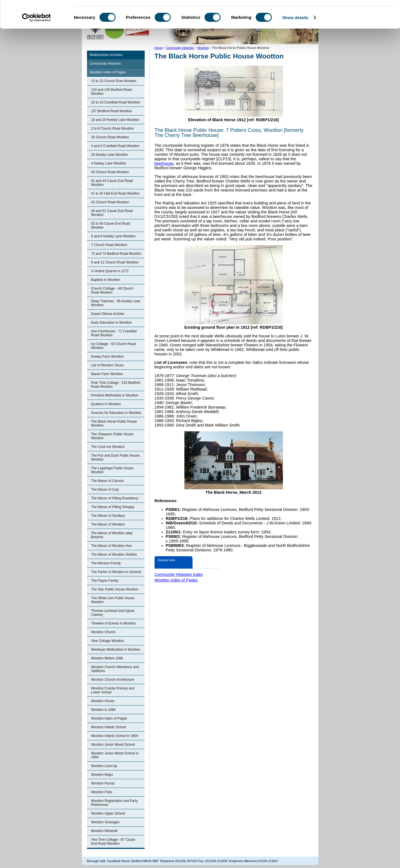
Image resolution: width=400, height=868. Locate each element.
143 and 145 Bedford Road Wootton (111, 92)
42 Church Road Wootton (110, 202)
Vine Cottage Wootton (108, 641)
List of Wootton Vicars (108, 365)
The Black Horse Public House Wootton (114, 423)
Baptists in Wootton (106, 280)
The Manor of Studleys (108, 516)
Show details (295, 43)
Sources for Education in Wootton (116, 413)
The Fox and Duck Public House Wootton (115, 457)
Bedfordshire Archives (106, 55)
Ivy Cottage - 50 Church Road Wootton (114, 346)
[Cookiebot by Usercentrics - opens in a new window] (36, 43)
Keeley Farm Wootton (108, 357)
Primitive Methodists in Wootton (115, 395)
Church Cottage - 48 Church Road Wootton (112, 290)
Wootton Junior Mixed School (113, 745)
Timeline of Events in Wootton (114, 623)
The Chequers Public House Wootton (112, 436)
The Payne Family (105, 581)
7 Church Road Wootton (109, 245)
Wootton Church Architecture (113, 680)
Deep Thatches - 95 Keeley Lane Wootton (116, 303)
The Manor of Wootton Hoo (112, 546)
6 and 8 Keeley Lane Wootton (113, 236)
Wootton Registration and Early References (115, 803)
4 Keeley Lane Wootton (109, 163)
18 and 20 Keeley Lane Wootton (115, 120)
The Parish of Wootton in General (116, 572)
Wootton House (103, 701)
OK (353, 14)
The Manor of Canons (108, 481)
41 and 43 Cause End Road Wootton (112, 183)
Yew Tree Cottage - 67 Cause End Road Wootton (113, 842)
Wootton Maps (102, 775)
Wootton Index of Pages (108, 72)
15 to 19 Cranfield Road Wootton (116, 102)
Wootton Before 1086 (107, 658)
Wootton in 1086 (103, 710)
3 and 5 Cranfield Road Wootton (115, 146)
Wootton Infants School (109, 727)
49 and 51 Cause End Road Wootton (112, 213)
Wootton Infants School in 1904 (115, 736)
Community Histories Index (179, 574)
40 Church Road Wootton (110, 172)
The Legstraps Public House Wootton (112, 470)
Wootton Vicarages (105, 822)
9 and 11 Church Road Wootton (115, 262)
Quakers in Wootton (106, 404)
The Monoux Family (106, 563)
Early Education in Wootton (112, 323)
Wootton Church (103, 632)
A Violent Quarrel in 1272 (110, 271)
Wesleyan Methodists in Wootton (116, 650)
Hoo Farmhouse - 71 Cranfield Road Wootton (114, 333)
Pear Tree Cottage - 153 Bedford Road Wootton (116, 385)
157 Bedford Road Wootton (112, 111)
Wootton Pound (103, 783)
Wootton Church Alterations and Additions (115, 669)
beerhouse (164, 163)
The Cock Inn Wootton (108, 447)
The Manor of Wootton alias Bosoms (112, 535)
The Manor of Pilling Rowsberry (115, 498)
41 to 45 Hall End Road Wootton (115, 193)
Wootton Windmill (104, 831)
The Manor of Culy (105, 490)
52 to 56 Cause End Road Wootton (111, 226)
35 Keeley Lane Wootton (110, 155)
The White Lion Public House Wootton (113, 600)
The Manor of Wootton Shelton (114, 554)
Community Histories (105, 64)
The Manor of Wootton (108, 524)
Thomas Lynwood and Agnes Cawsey (113, 613)
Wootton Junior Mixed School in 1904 (115, 755)
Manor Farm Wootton (107, 374)
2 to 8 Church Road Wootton (113, 128)
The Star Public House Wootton (115, 589)
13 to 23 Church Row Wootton (114, 81)
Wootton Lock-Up (104, 766)
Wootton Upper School (108, 813)
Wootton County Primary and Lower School (113, 690)
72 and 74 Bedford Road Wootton (116, 254)
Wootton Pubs (102, 792)
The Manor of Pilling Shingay (113, 507)
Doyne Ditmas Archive (108, 314)
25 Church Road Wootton (110, 137)
